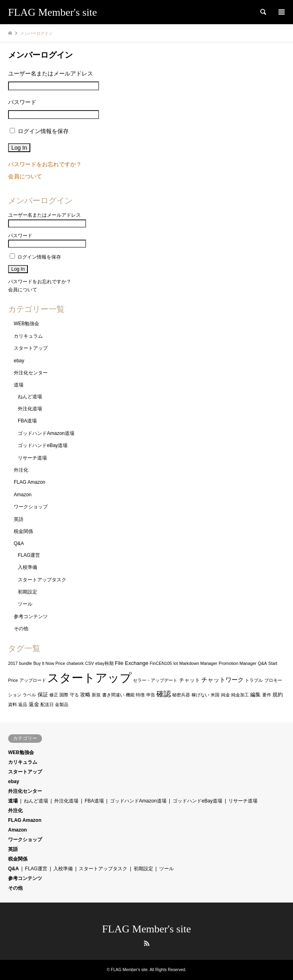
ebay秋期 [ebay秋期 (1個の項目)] (104, 663)
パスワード (22, 102)
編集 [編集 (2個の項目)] (255, 695)
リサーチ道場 (32, 458)
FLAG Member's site (147, 929)
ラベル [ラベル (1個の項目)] (29, 695)
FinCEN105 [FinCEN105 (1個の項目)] (161, 663)
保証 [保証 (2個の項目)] (43, 695)
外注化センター (31, 373)
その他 (21, 629)
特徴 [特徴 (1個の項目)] (140, 695)
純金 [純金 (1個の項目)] (226, 695)
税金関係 (23, 531)
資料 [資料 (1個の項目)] (13, 704)
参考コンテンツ (31, 616)
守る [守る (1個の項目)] (74, 695)
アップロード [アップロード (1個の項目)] (33, 680)
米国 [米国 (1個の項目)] (215, 695)
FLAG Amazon (30, 482)
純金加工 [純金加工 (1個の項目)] (240, 695)
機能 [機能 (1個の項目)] (130, 695)
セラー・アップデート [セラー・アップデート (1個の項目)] (155, 680)
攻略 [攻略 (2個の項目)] (85, 695)
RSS (147, 943)
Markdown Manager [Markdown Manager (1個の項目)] (198, 663)
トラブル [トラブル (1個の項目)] (254, 680)
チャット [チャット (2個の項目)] (190, 680)
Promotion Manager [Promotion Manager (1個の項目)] (238, 663)
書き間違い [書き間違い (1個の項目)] (113, 695)
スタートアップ (31, 348)
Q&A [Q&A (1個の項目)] (262, 663)
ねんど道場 (30, 397)
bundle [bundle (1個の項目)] (25, 663)
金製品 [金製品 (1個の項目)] (62, 704)
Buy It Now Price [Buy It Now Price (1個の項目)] (49, 663)
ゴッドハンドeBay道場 (43, 445)
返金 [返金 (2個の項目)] (34, 704)
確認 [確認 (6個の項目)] (164, 694)
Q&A (19, 543)
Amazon (23, 495)
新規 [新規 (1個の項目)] (96, 695)
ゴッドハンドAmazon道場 (46, 433)
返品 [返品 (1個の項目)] (23, 704)
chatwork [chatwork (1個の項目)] (75, 663)
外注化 (21, 470)
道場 (19, 385)
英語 (19, 519)
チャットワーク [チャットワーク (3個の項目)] (222, 680)
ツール (25, 604)
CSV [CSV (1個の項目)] (90, 663)
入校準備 (27, 567)
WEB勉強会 (26, 324)
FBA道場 (27, 421)
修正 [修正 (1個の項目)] (54, 695)
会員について (25, 176)
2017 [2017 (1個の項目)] (13, 663)
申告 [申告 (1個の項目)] (151, 695)
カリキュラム (28, 336)
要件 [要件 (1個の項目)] (267, 695)
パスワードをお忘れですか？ (45, 164)
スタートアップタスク (42, 580)
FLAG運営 (29, 555)
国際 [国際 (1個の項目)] (64, 695)
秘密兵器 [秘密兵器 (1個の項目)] (181, 695)
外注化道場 (30, 409)
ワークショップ (31, 507)
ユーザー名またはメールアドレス (51, 73)
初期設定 (27, 592)
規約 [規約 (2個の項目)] (278, 695)
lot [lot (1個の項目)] (176, 663)
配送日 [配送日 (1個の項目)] (47, 704)
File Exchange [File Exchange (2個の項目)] (132, 663)
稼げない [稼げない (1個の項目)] (200, 695)
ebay (19, 361)
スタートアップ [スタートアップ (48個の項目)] (90, 678)
